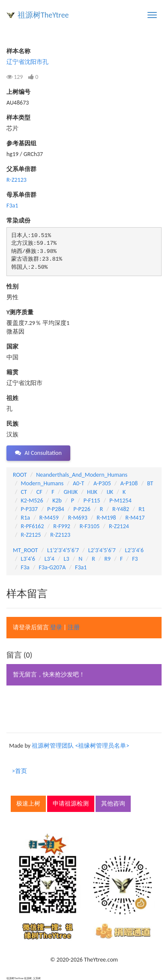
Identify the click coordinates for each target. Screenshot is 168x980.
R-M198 (106, 518)
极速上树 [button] (28, 804)
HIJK (92, 492)
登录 (56, 627)
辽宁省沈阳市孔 (27, 62)
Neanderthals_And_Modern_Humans (82, 475)
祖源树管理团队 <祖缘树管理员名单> (80, 746)
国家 (12, 347)
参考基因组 (21, 143)
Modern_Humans (42, 483)
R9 (108, 559)
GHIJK (71, 492)
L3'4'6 (28, 559)
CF (39, 492)
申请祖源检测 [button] (71, 804)
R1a (25, 518)
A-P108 (129, 483)
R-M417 (135, 518)
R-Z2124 (119, 526)
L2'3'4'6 (135, 550)
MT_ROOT (25, 550)
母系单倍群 (21, 195)
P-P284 (56, 509)
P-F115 (92, 501)
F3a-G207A (52, 567)
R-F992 (62, 526)
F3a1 (12, 206)
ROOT (20, 475)
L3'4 (49, 559)
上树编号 (18, 92)
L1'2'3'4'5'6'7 (63, 550)
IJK (110, 492)
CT (24, 492)
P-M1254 (120, 501)
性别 (12, 287)
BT (150, 483)
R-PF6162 (33, 526)
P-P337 (30, 509)
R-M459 (49, 518)
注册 (74, 627)
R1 (142, 509)
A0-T (78, 483)
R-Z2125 (31, 535)
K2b (57, 501)
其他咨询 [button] (113, 804)
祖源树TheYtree (43, 15)
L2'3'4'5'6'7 (102, 550)
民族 (12, 424)
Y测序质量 (20, 312)
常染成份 (18, 221)
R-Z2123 (16, 180)
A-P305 (102, 483)
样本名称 (18, 51)
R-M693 (78, 518)
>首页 (19, 771)
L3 (67, 559)
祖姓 (12, 398)
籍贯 (12, 372)
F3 (135, 559)
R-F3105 (90, 526)
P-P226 (82, 509)
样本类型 (18, 118)
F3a (25, 567)
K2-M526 (32, 501)
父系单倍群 (21, 169)
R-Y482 (121, 509)
